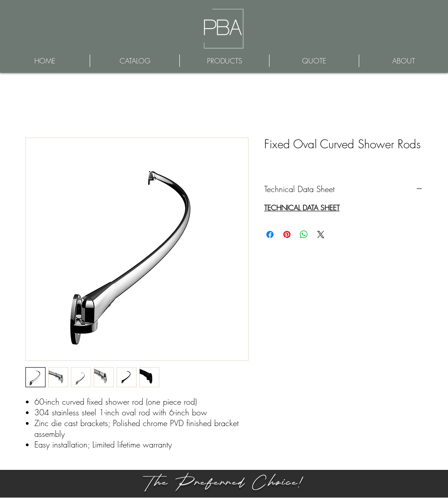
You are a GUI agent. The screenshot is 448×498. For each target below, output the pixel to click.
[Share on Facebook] (270, 234)
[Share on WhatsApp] (304, 234)
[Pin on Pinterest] (287, 234)
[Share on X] (321, 234)
